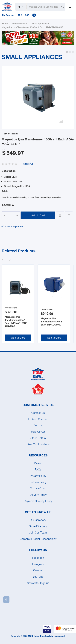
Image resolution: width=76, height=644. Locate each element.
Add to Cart (38, 215)
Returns (38, 425)
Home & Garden (20, 23)
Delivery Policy (38, 495)
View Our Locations (38, 444)
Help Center (38, 432)
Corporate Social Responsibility (38, 539)
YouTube (38, 577)
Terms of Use (38, 488)
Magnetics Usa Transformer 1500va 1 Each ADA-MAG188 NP (32, 27)
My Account (8, 15)
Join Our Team (38, 532)
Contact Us (38, 413)
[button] (67, 52)
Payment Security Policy (38, 501)
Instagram (38, 564)
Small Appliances (41, 23)
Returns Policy (38, 482)
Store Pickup (38, 438)
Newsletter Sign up (38, 583)
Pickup (38, 463)
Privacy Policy (38, 476)
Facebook (38, 558)
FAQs (38, 469)
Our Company (38, 520)
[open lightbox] (38, 98)
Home (5, 23)
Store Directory (38, 526)
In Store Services (38, 419)
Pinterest (38, 570)
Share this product (13, 226)
